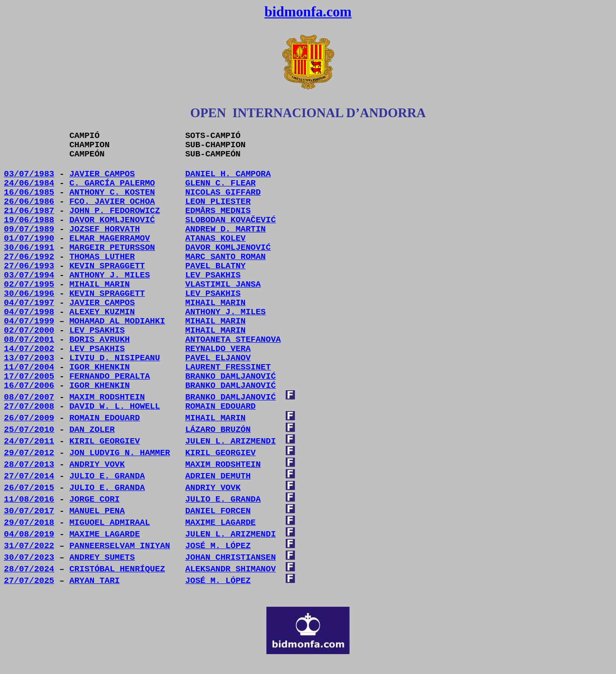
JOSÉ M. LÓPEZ (218, 581)
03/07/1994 (29, 275)
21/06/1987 (29, 211)
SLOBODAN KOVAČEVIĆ (230, 220)
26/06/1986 (29, 202)
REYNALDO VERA (218, 349)
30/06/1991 (29, 248)
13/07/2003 (29, 358)
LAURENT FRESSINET (228, 367)
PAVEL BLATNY (215, 266)
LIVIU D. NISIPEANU (115, 358)
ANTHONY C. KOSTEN (112, 192)
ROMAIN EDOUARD (220, 406)
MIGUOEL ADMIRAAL (109, 523)
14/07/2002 (29, 349)
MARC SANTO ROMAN (225, 257)
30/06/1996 (29, 294)
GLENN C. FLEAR (220, 183)
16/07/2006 (29, 386)
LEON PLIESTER (218, 202)
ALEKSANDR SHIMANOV (230, 569)
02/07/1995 (29, 284)
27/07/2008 (29, 406)
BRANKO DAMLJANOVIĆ (230, 386)
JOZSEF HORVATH (105, 229)
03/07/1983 (29, 174)
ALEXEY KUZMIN (102, 312)
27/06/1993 (29, 266)
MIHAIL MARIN (215, 303)
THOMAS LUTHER (102, 257)
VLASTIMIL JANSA (223, 284)
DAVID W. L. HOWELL (115, 406)
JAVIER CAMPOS (102, 174)
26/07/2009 (29, 418)
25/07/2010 (29, 430)
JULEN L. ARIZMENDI (230, 441)
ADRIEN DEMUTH (218, 476)
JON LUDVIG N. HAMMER (120, 453)
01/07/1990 (29, 238)
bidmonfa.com (308, 12)
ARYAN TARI (94, 581)
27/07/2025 (29, 581)
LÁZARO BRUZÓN (218, 430)
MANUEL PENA (97, 511)
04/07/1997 (29, 303)
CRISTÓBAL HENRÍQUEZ (117, 569)
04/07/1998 (29, 312)
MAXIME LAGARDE (220, 523)
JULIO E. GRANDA (107, 476)
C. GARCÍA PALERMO (112, 183)
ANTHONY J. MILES (109, 275)
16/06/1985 (29, 192)
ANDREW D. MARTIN (225, 229)
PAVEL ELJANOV (218, 358)
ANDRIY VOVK (97, 465)
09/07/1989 (29, 229)
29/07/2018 (29, 523)
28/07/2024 (29, 569)
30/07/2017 (29, 511)
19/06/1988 (29, 220)
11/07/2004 (29, 367)
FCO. (112, 202)
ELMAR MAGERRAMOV (109, 238)
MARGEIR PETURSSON (112, 248)
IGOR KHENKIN (100, 367)
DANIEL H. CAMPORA (228, 174)
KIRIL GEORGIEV (105, 441)
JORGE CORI (94, 499)
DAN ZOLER (92, 430)
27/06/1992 (29, 257)
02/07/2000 (29, 330)
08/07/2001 (29, 340)
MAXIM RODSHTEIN (107, 397)
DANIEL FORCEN (218, 511)
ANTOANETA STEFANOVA (233, 340)
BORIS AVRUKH (100, 340)
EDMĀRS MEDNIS (218, 211)
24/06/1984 (29, 183)
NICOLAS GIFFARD (223, 192)
